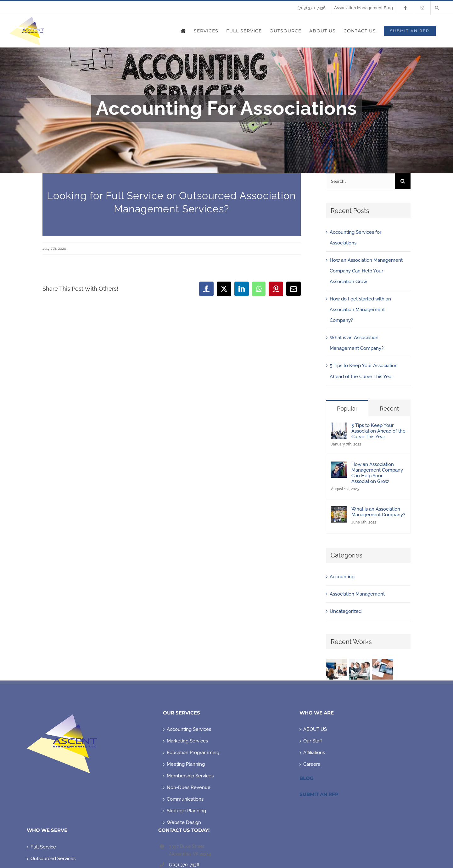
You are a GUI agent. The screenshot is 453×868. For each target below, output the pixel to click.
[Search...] (360, 181)
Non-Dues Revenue (189, 787)
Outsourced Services (53, 859)
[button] (437, 8)
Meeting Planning (186, 764)
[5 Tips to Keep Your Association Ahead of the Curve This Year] (339, 428)
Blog (307, 778)
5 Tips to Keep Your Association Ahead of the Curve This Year (378, 431)
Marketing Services (187, 741)
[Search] (403, 181)
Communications (185, 799)
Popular (347, 409)
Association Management (357, 594)
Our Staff (313, 741)
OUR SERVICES (182, 713)
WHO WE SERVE (47, 830)
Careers (312, 764)
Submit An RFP (319, 794)
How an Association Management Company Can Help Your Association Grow (366, 271)
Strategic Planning (186, 811)
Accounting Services (189, 729)
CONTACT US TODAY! (184, 830)
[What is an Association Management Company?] (339, 512)
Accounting (342, 577)
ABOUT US (315, 729)
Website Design (184, 822)
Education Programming (193, 753)
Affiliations (314, 753)
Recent (389, 409)
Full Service (43, 847)
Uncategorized (346, 611)
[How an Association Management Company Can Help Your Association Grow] (339, 467)
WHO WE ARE (317, 713)
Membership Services (190, 776)
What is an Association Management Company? (378, 512)
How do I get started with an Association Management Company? (360, 310)
